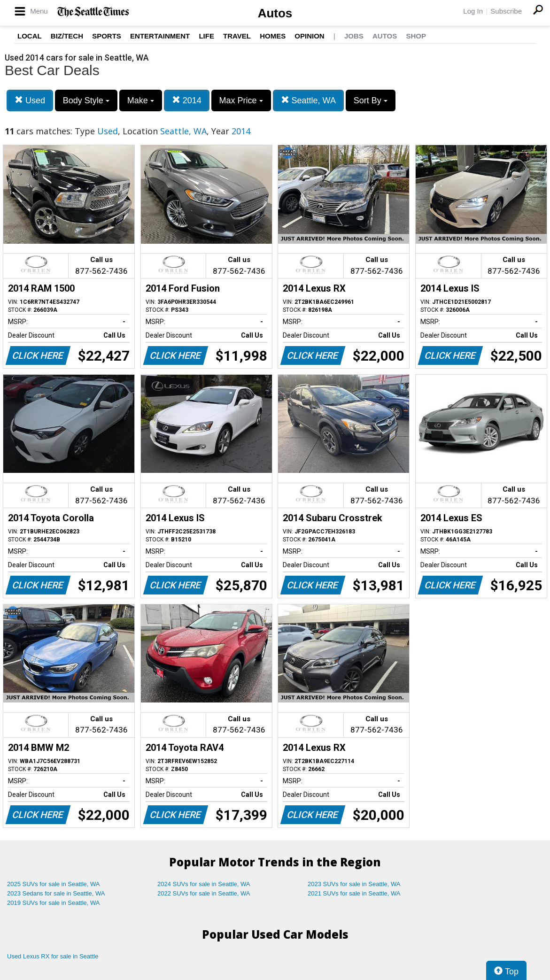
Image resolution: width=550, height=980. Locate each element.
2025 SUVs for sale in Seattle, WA (54, 884)
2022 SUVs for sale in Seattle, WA (204, 893)
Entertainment (160, 36)
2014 (187, 100)
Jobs (354, 36)
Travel (237, 36)
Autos (275, 13)
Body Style (86, 100)
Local (30, 36)
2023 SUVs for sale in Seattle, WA (354, 884)
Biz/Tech (67, 36)
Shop (416, 36)
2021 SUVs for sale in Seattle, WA (354, 893)
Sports (107, 36)
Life (206, 36)
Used (30, 100)
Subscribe (506, 11)
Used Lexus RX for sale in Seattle (53, 956)
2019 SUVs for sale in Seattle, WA (54, 903)
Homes (273, 36)
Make (141, 100)
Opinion (309, 36)
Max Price (241, 100)
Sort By (371, 100)
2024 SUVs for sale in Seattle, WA (204, 884)
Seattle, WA (308, 100)
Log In (473, 11)
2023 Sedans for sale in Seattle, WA (56, 893)
